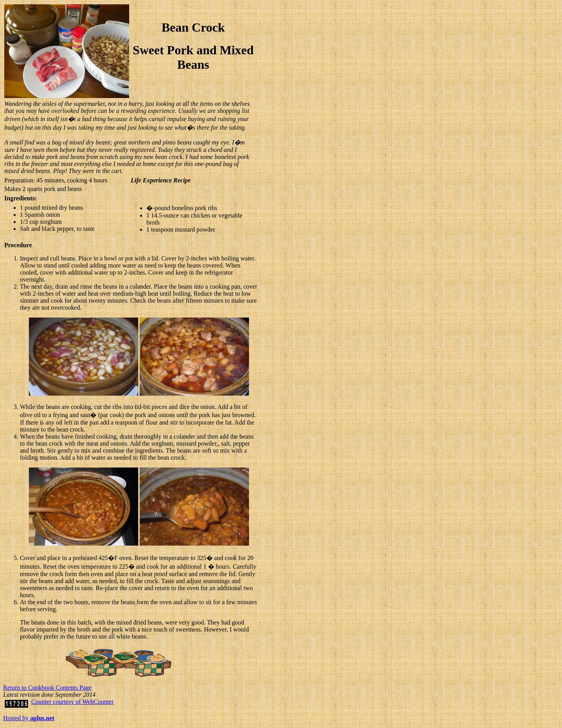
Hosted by (29, 718)
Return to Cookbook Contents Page (47, 688)
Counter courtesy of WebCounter (72, 702)
